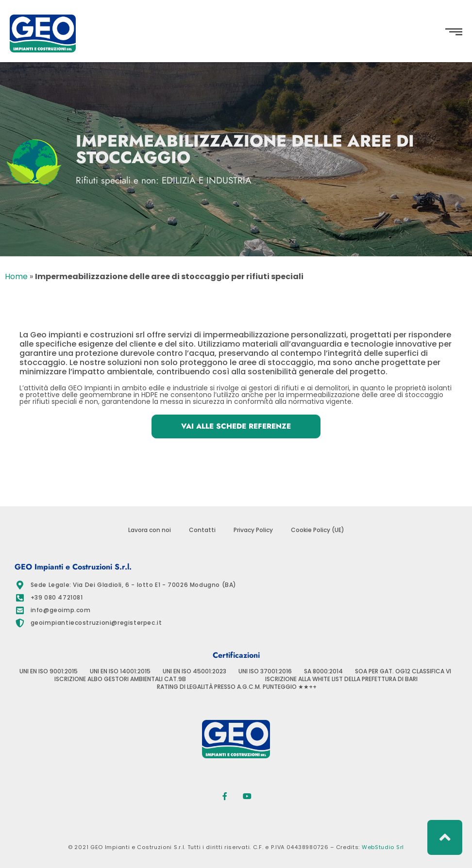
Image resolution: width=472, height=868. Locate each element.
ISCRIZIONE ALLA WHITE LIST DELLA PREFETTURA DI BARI (341, 679)
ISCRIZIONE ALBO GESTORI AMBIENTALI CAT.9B (120, 679)
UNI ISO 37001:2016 (265, 671)
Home (16, 276)
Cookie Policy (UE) (318, 530)
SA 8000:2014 (323, 671)
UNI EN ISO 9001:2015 (49, 671)
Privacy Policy (253, 530)
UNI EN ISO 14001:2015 (120, 671)
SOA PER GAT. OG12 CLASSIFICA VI (403, 671)
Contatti (202, 530)
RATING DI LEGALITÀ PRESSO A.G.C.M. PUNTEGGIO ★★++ (237, 687)
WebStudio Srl (383, 847)
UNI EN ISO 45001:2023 (194, 671)
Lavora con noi (150, 530)
